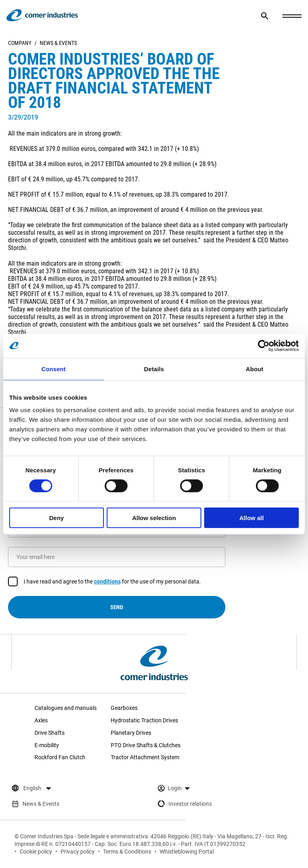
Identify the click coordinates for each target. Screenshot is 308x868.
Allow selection (154, 518)
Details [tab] (154, 369)
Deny (56, 518)
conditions (107, 581)
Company (20, 43)
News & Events (58, 43)
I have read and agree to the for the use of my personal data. (112, 582)
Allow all (252, 518)
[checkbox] (13, 581)
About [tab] (255, 369)
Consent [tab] (54, 369)
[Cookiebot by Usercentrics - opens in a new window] (264, 346)
